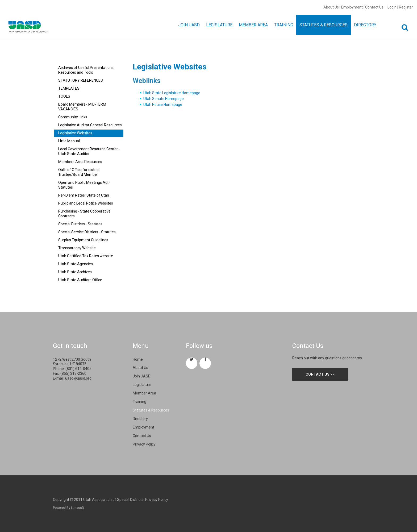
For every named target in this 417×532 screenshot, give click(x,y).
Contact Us (374, 7)
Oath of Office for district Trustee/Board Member (79, 172)
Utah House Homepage (163, 105)
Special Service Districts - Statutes (87, 232)
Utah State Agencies (76, 264)
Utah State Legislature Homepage (172, 93)
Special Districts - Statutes (80, 224)
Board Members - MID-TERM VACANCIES (82, 107)
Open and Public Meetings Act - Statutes (84, 185)
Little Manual (69, 141)
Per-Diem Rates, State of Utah (84, 195)
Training (139, 402)
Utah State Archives (75, 272)
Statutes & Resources (151, 410)
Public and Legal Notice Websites (86, 203)
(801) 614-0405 (78, 369)
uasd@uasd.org (78, 378)
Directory (140, 419)
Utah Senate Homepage (164, 99)
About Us (331, 7)
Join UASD (142, 376)
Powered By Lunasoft (68, 508)
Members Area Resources (80, 162)
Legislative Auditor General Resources (90, 125)
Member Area (144, 393)
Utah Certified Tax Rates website (86, 256)
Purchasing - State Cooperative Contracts (84, 214)
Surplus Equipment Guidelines (83, 240)
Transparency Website (77, 248)
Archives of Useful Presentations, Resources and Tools (86, 70)
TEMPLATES (69, 88)
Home (138, 359)
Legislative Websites (75, 133)
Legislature (142, 385)
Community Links (73, 117)
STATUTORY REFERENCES (81, 80)
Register (406, 7)
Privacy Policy (144, 444)
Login (392, 7)
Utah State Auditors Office (80, 280)
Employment (352, 7)
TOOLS (64, 96)
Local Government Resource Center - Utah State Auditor (89, 151)
